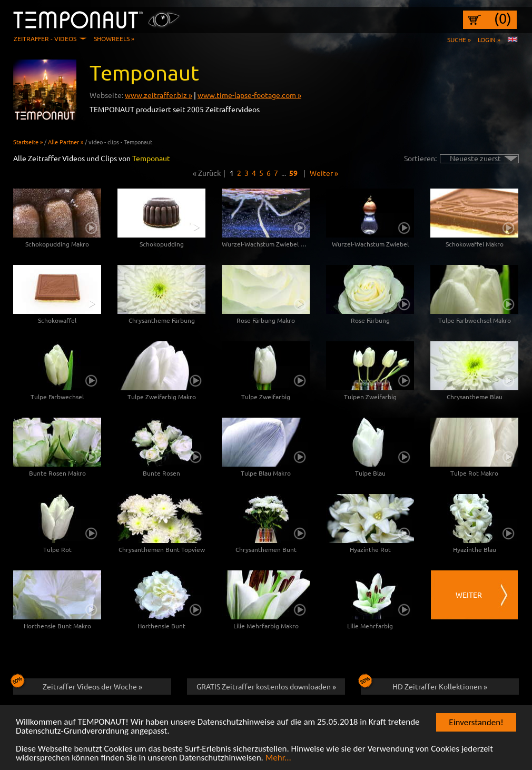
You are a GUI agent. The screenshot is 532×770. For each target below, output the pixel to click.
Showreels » (114, 38)
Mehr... (278, 759)
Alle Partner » (66, 142)
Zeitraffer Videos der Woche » (78, 685)
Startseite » (28, 142)
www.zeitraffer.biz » (159, 95)
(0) (503, 18)
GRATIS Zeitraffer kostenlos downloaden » (266, 686)
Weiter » (324, 173)
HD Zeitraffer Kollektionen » (424, 685)
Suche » (459, 40)
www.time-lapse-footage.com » (249, 95)
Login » (489, 40)
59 (293, 173)
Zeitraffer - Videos (45, 38)
